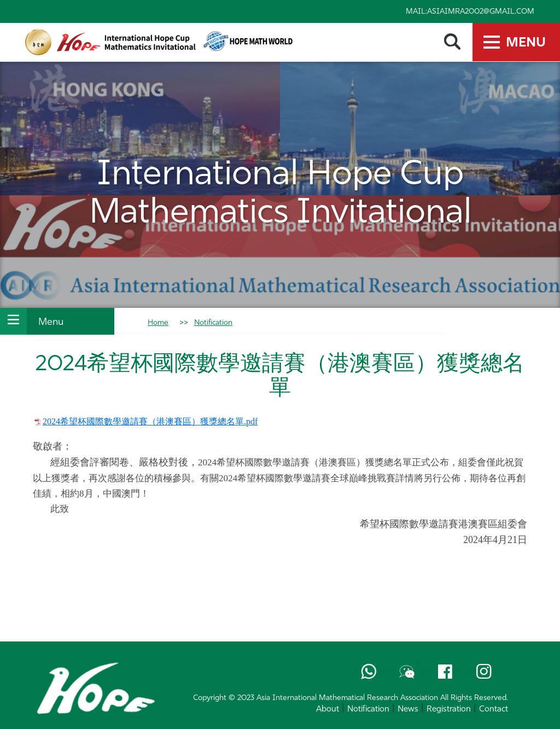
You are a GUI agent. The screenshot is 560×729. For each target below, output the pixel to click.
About (328, 710)
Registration (449, 710)
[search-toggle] (452, 42)
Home (158, 323)
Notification (213, 323)
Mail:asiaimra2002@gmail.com (470, 12)
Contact (494, 710)
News (408, 710)
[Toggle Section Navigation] (13, 321)
